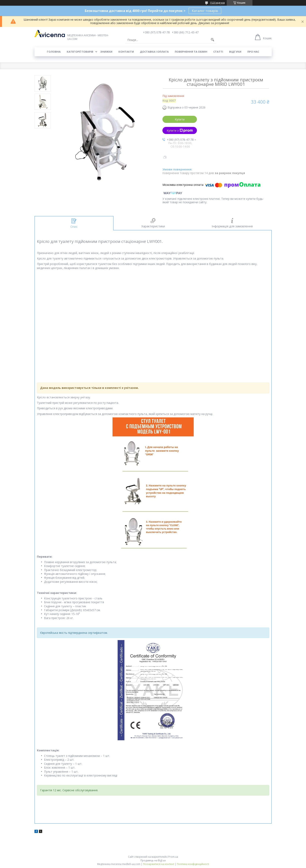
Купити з (180, 130)
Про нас (253, 52)
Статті (218, 52)
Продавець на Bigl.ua (153, 860)
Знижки (106, 52)
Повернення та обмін (191, 52)
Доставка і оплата (154, 52)
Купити (180, 119)
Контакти (126, 52)
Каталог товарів (205, 11)
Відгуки (235, 52)
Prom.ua (173, 857)
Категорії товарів (80, 52)
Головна (54, 52)
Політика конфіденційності (193, 864)
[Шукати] (213, 40)
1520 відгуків (217, 3)
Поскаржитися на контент (159, 864)
